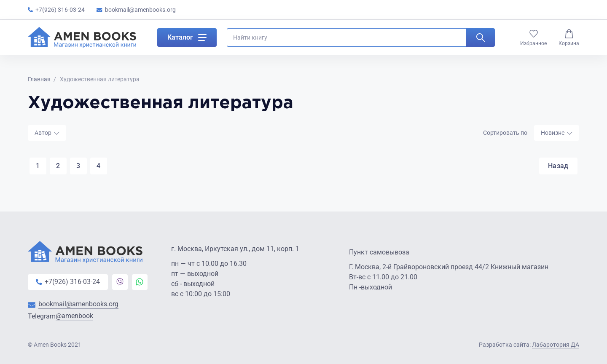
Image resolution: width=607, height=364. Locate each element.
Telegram (60, 317)
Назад (557, 166)
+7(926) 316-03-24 (56, 10)
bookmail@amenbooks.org (136, 10)
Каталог (187, 40)
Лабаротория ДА (556, 345)
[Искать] (481, 40)
